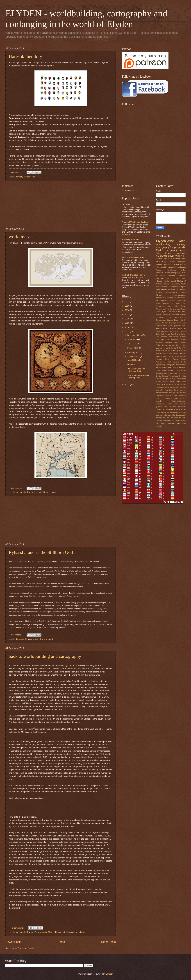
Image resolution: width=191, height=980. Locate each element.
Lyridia (174, 348)
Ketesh (164, 345)
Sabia (184, 376)
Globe (183, 278)
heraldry (19, 177)
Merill (158, 356)
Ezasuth (159, 328)
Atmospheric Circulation (165, 309)
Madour (159, 351)
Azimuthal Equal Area (177, 312)
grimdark (159, 407)
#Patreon (172, 275)
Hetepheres (171, 270)
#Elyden (172, 262)
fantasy (164, 289)
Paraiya (159, 368)
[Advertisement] (61, 204)
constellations (161, 396)
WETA (163, 384)
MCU (179, 348)
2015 (127, 323)
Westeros (169, 384)
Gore (158, 334)
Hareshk (183, 337)
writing (183, 289)
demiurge (20, 639)
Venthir (178, 256)
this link (101, 321)
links (170, 407)
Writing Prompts (180, 384)
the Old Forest (166, 421)
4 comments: (17, 635)
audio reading (181, 387)
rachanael (182, 409)
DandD (183, 320)
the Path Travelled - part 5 (133, 275)
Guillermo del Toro (167, 334)
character (159, 393)
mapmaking (173, 267)
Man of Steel (167, 354)
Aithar (179, 301)
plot (166, 409)
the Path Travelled (172, 259)
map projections (179, 407)
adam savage (170, 387)
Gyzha (177, 334)
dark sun (170, 396)
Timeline (165, 382)
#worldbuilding (161, 298)
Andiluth (166, 303)
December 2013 (135, 335)
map (164, 261)
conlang (183, 393)
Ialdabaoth (168, 342)
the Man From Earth (170, 418)
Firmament (60, 932)
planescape (160, 409)
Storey (178, 379)
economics (168, 398)
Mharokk (164, 356)
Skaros (166, 284)
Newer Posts (13, 942)
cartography (21, 492)
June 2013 (132, 339)
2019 (127, 306)
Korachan (169, 253)
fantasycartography (173, 273)
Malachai (182, 351)
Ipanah (176, 342)
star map (182, 412)
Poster (158, 370)
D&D (177, 278)
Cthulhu (170, 320)
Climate (169, 278)
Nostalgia (126, 204)
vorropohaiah (128, 191)
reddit (158, 412)
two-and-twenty (47, 639)
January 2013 (134, 357)
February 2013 (134, 352)
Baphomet (167, 315)
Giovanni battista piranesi (175, 331)
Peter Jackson (173, 368)
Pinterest (182, 368)
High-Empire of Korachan (167, 340)
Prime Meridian (168, 370)
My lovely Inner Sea (131, 240)
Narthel (183, 356)
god (176, 404)
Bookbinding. (161, 317)
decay (176, 396)
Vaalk (183, 284)
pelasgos (182, 267)
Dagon (177, 320)
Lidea (184, 345)
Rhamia (165, 376)
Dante (158, 323)
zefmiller (159, 426)
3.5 (175, 298)
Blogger (109, 974)
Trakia (172, 382)
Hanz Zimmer (173, 337)
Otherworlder (181, 365)
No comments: (17, 928)
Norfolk (183, 362)
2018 (127, 310)
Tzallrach (160, 273)
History (183, 340)
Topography (175, 284)
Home (61, 942)
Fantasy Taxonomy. (170, 328)
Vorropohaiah (174, 287)
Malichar (159, 354)
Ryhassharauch (32, 639)
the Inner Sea (174, 289)
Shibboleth (168, 264)
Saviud (158, 379)
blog (166, 390)
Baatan (159, 315)
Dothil (179, 323)
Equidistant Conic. (179, 326)
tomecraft (171, 423)
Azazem (159, 270)
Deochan (165, 323)
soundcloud (174, 412)
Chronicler (160, 278)
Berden (183, 315)
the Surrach (161, 423)
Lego (178, 345)
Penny (165, 368)
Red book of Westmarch (169, 373)
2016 (127, 319)
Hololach (159, 342)
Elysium (169, 326)
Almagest (182, 262)
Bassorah (175, 315)
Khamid (159, 281)
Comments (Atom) (26, 948)
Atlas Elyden (176, 241)
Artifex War (181, 303)
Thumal (159, 382)
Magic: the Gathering (170, 351)
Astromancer (161, 306)
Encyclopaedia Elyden (44, 932)
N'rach (171, 356)
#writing (170, 298)
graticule (183, 404)
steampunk (160, 415)
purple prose (173, 409)
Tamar (183, 379)
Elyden (30, 492)
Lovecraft (167, 348)
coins (177, 393)
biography (160, 390)
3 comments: (17, 173)
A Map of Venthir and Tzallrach (135, 222)
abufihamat (160, 387)
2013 (127, 332)
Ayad (164, 312)
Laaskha (172, 345)
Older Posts (108, 942)
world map (19, 237)
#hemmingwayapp (179, 295)
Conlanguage (161, 320)
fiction (170, 404)
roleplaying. (165, 412)
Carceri (183, 317)
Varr (158, 287)
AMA (158, 301)
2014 (127, 327)
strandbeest (169, 415)
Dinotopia (173, 323)
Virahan (164, 287)
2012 (127, 384)
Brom (170, 317)
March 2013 (133, 348)
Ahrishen (182, 275)
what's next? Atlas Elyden (133, 257)
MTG (184, 348)
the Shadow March (179, 421)
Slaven (171, 256)
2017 (127, 314)
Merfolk (183, 354)
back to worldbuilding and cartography (45, 656)
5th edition (182, 298)
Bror (176, 317)
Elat (184, 323)
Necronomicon (161, 362)
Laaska (166, 281)
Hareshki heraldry (25, 56)
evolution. (159, 401)
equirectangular (180, 398)
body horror (174, 390)
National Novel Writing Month (171, 359)
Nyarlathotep (161, 365)
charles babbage (169, 393)
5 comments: (17, 488)
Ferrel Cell (182, 328)
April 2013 (132, 344)
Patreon (159, 264)
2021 (127, 302)
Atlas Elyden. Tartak (177, 306)
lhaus (166, 407)
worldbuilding (81, 932)
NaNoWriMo (161, 256)
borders (183, 390)
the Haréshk (29, 177)
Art (172, 303)
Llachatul (159, 348)
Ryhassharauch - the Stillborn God (41, 552)
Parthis (183, 270)
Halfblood (164, 337)
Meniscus (70, 932)
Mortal (173, 281)
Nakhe (177, 356)
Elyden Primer (161, 326)
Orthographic (171, 365)
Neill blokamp (173, 362)
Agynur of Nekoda (168, 301)
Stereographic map (168, 379)
